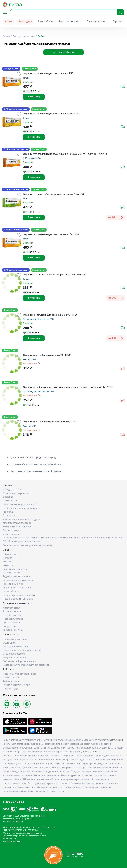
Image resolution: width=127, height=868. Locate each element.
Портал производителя (16, 646)
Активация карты (12, 612)
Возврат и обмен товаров (17, 527)
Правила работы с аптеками (18, 599)
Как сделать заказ (12, 490)
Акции (9, 22)
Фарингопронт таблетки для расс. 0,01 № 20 (47, 355)
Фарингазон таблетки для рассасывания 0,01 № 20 (50, 315)
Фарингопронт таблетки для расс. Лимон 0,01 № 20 (51, 422)
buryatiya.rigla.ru (115, 740)
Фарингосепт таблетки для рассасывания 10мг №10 (51, 235)
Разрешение (10, 516)
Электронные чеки (13, 630)
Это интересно (11, 501)
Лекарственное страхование (18, 580)
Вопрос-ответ (10, 626)
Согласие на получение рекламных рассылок (27, 545)
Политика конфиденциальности (20, 504)
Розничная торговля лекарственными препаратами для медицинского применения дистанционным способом (63, 538)
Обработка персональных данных (21, 542)
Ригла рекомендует (70, 22)
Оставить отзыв (11, 573)
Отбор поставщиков (14, 654)
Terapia (26, 78)
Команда (8, 562)
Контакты (8, 565)
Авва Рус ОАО (29, 360)
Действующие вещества (24, 36)
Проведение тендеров (15, 639)
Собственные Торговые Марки (19, 661)
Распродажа (25, 22)
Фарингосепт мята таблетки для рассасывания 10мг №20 (54, 194)
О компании (10, 554)
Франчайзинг (10, 643)
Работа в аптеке (11, 678)
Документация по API (15, 658)
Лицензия (8, 512)
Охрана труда (10, 689)
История (7, 558)
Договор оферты (12, 531)
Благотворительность (15, 569)
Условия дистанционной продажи (21, 519)
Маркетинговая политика (17, 523)
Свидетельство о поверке (17, 588)
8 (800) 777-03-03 (91, 752)
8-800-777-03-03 (13, 802)
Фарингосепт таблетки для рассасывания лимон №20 (52, 114)
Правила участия (12, 615)
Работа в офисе (11, 682)
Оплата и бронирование (16, 493)
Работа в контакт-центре (16, 685)
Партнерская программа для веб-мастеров (26, 665)
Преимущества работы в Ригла (19, 674)
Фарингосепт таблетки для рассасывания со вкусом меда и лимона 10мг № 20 (65, 154)
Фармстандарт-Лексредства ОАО (38, 319)
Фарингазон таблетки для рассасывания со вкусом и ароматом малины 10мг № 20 (68, 387)
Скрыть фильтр (63, 52)
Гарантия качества (13, 584)
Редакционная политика (16, 577)
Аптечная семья (12, 608)
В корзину (34, 97)
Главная (6, 36)
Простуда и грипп (96, 22)
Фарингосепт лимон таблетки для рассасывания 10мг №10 (55, 275)
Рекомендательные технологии (20, 595)
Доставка (8, 497)
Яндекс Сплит (46, 22)
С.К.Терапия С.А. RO (32, 158)
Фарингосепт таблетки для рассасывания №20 (48, 74)
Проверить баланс (13, 619)
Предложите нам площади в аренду (22, 650)
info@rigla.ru (15, 842)
